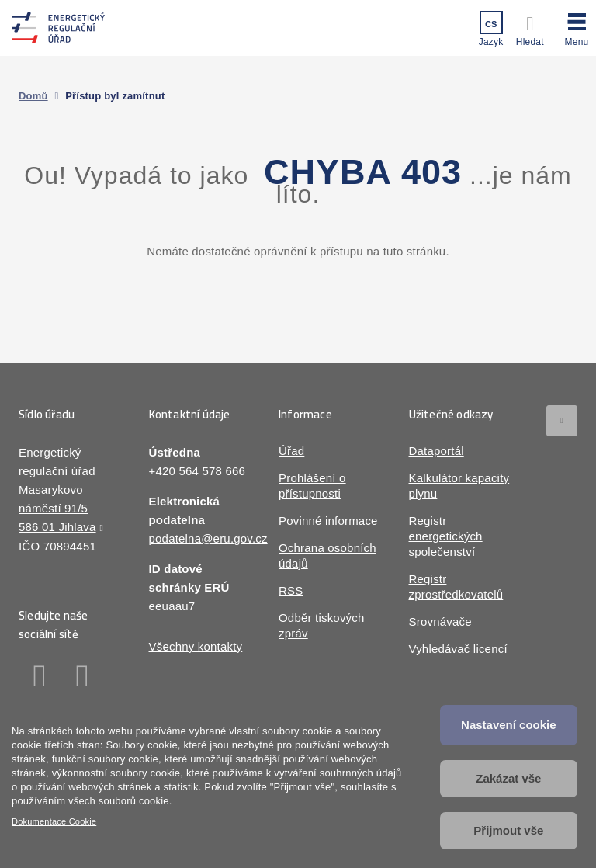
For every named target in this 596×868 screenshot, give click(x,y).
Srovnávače (440, 621)
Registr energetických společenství (446, 536)
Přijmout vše (508, 830)
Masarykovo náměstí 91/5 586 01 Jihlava (57, 508)
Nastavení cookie (509, 725)
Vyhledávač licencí (458, 649)
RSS (291, 590)
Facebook (40, 679)
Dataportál (437, 451)
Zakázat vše (508, 778)
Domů (33, 96)
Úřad (291, 451)
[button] (577, 27)
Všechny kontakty (196, 646)
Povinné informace (328, 521)
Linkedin (83, 679)
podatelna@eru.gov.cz (208, 538)
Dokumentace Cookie (54, 821)
